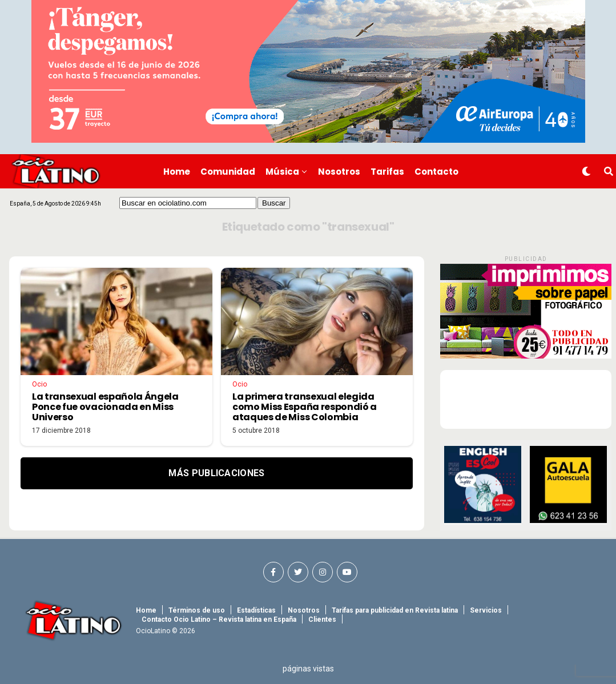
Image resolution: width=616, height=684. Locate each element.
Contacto (436, 172)
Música (282, 172)
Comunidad (228, 172)
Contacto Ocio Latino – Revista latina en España (219, 619)
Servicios (486, 610)
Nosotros (339, 172)
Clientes (322, 619)
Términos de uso (197, 610)
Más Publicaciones (216, 473)
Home (177, 172)
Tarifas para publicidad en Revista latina (395, 610)
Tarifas (387, 172)
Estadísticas (256, 610)
